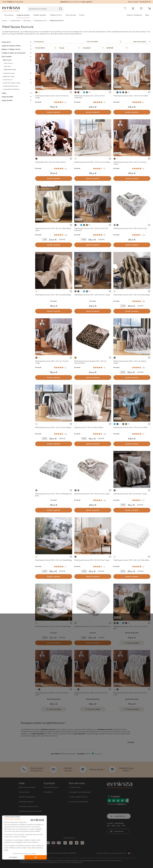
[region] (76, 21)
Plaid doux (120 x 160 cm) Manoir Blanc (89, 427)
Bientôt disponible (132, 633)
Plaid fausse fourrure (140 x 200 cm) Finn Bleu (131, 427)
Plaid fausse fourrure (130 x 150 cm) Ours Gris (130, 228)
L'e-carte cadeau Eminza (78, 797)
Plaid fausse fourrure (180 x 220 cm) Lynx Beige (92, 162)
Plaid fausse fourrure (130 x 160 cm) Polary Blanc (131, 560)
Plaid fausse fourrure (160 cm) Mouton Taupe (130, 494)
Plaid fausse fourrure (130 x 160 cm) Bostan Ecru (92, 626)
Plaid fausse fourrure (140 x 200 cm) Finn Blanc (131, 96)
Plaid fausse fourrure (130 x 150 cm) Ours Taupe (92, 494)
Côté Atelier (48, 792)
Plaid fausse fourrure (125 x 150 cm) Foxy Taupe (92, 560)
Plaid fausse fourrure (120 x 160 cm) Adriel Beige (53, 295)
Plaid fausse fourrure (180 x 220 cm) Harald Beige (54, 560)
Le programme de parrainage (80, 792)
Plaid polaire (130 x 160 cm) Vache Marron (51, 162)
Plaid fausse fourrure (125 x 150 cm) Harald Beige (53, 626)
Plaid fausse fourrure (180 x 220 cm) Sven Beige (53, 427)
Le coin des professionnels (79, 802)
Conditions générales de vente (30, 811)
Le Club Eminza (75, 787)
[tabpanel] (58, 15)
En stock (38, 102)
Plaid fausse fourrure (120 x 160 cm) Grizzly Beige (132, 295)
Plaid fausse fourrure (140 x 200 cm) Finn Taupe (92, 295)
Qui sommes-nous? (51, 787)
